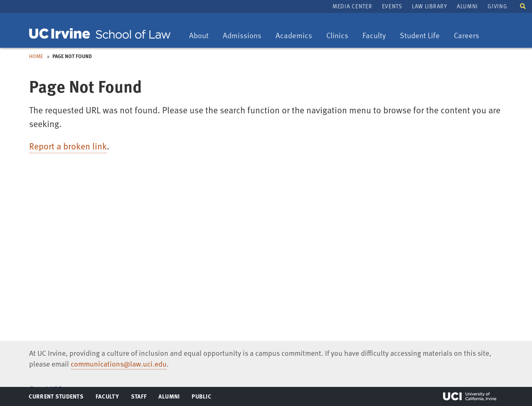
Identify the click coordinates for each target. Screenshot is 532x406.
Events (392, 6)
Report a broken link (68, 146)
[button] (523, 6)
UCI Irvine (470, 396)
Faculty (377, 36)
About (202, 36)
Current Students (56, 398)
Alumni (467, 6)
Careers (469, 36)
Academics (294, 36)
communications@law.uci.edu (119, 364)
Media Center (352, 6)
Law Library (429, 6)
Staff (141, 398)
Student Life (420, 36)
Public (202, 398)
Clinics (340, 36)
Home (36, 56)
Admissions (242, 36)
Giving (497, 6)
